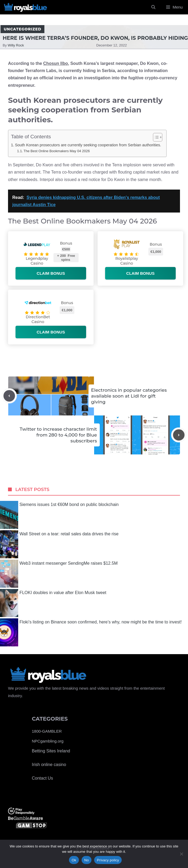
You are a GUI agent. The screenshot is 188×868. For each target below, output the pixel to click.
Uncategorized (22, 29)
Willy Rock (16, 45)
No (87, 860)
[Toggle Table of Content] (155, 137)
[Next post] (179, 435)
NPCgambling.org (48, 741)
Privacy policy (108, 860)
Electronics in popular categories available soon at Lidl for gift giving (129, 396)
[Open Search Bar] (153, 7)
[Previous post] (9, 396)
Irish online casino (49, 765)
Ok (74, 860)
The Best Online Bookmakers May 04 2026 (57, 151)
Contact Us (42, 778)
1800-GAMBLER (47, 731)
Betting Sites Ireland (51, 751)
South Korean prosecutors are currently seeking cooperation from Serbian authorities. (88, 145)
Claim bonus (51, 273)
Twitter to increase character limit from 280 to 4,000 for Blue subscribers (58, 435)
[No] (181, 854)
